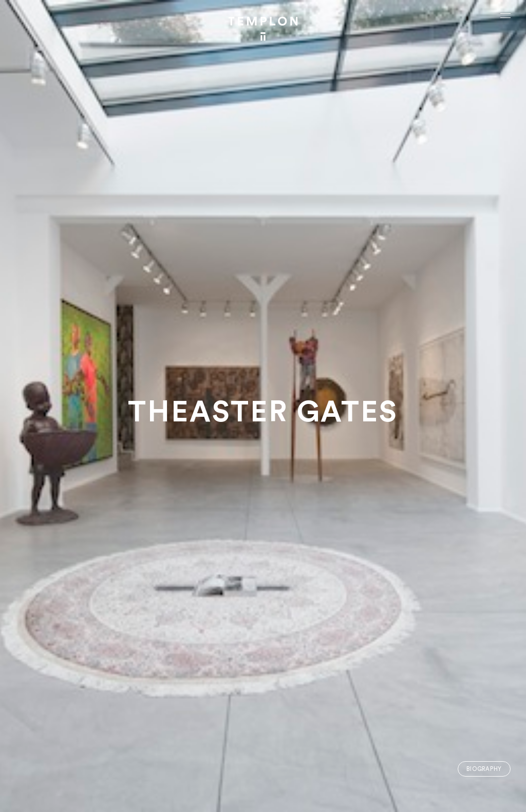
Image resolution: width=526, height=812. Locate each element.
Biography (484, 769)
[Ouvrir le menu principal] (505, 15)
